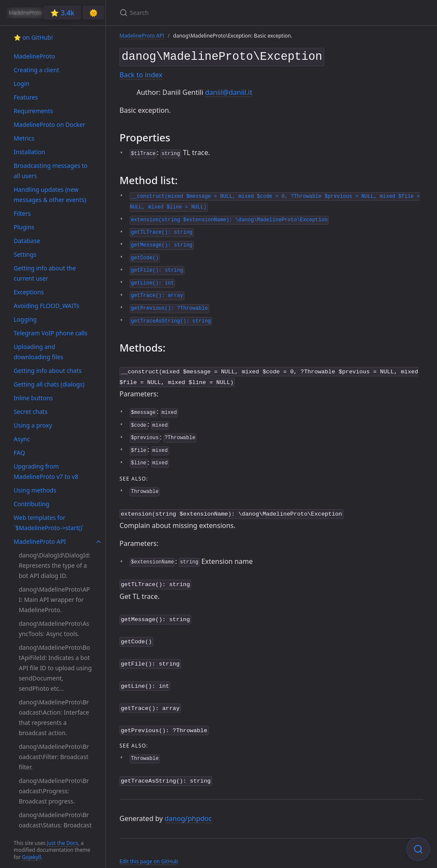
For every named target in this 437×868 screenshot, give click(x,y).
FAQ (19, 453)
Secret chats (31, 412)
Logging (25, 319)
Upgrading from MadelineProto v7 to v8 (46, 471)
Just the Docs (63, 843)
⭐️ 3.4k (62, 13)
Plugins (24, 227)
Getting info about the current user (45, 273)
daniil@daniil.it (229, 91)
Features (26, 97)
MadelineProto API (40, 541)
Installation (29, 152)
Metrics (24, 138)
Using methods (35, 490)
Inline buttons (33, 398)
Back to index (141, 73)
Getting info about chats (48, 371)
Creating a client (36, 70)
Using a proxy (33, 425)
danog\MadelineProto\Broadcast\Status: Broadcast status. (55, 825)
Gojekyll (31, 857)
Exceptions (29, 292)
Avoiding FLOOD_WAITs (47, 306)
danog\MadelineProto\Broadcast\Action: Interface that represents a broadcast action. (54, 717)
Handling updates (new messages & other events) (50, 195)
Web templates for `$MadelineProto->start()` (49, 523)
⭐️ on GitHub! (33, 37)
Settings (25, 254)
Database (27, 241)
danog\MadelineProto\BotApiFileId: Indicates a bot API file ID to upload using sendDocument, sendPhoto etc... (55, 668)
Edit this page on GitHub (149, 850)
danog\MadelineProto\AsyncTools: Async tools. (54, 629)
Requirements (33, 111)
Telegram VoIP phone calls (51, 333)
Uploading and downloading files (38, 352)
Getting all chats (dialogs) (49, 384)
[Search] (220, 13)
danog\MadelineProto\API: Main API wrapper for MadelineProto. (54, 600)
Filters (22, 213)
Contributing (32, 504)
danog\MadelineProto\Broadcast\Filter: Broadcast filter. (54, 757)
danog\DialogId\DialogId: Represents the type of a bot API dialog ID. (55, 565)
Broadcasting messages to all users (51, 171)
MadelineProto (34, 56)
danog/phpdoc (188, 807)
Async (22, 439)
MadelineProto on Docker (50, 125)
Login (22, 84)
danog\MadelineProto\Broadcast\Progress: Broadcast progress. (54, 791)
